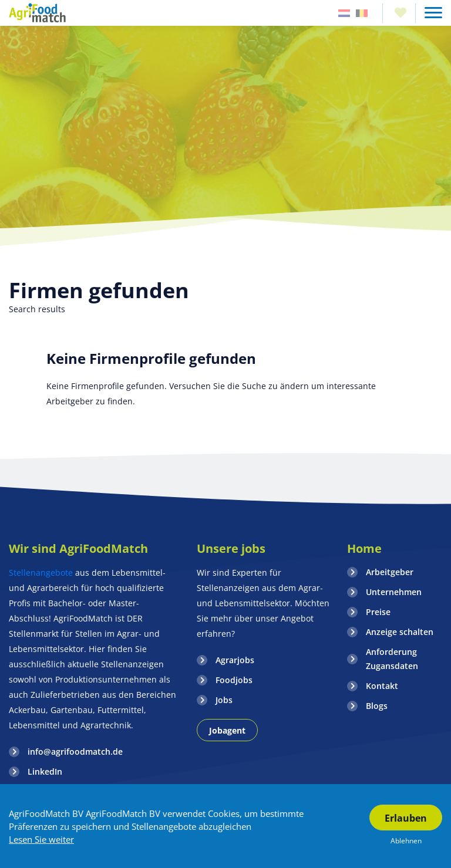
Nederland (344, 13)
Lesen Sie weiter (41, 839)
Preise (378, 612)
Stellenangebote (42, 573)
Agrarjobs (235, 660)
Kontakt (382, 686)
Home (364, 548)
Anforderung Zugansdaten (392, 659)
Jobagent (227, 730)
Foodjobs (234, 680)
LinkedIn (45, 771)
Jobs (224, 700)
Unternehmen (394, 592)
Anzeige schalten (400, 632)
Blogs (377, 706)
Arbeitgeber (390, 572)
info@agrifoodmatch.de (75, 752)
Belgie (362, 13)
